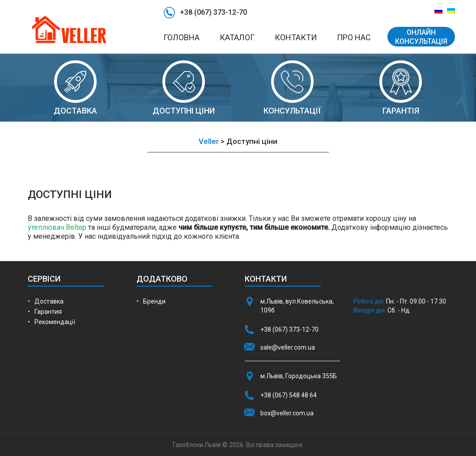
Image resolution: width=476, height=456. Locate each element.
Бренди (154, 301)
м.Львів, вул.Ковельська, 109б (297, 306)
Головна (181, 37)
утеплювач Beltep (57, 227)
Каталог (237, 37)
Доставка (49, 301)
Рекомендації (55, 322)
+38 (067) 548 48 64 (289, 395)
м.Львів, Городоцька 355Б (299, 376)
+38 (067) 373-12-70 (213, 12)
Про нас (354, 37)
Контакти (296, 37)
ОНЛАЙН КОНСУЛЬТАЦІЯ (421, 37)
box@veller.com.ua (287, 413)
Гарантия (48, 312)
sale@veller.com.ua (288, 347)
